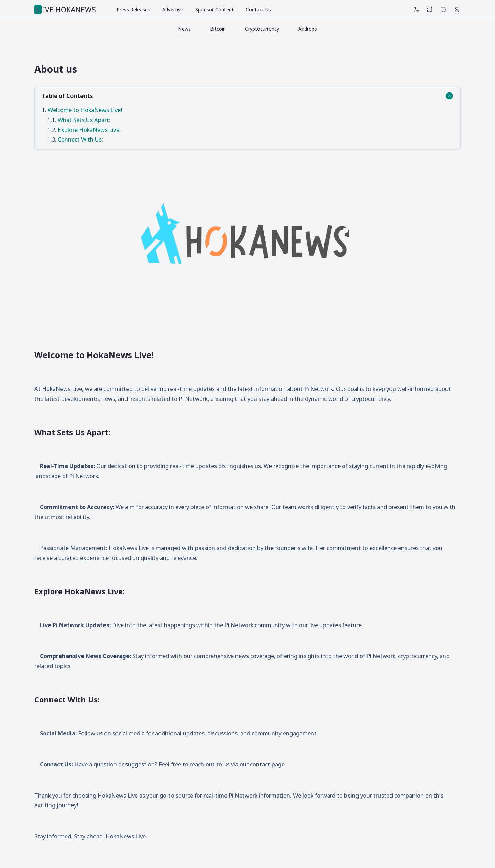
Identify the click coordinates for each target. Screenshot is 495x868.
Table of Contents (68, 96)
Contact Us (258, 9)
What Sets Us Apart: (84, 120)
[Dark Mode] (416, 10)
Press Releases (133, 9)
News (184, 29)
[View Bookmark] (430, 10)
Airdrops (308, 29)
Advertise (173, 9)
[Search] (443, 10)
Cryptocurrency (262, 29)
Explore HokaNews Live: (89, 130)
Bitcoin (218, 29)
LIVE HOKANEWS (66, 10)
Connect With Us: (80, 139)
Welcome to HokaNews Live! (86, 110)
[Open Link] (457, 10)
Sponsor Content (214, 9)
